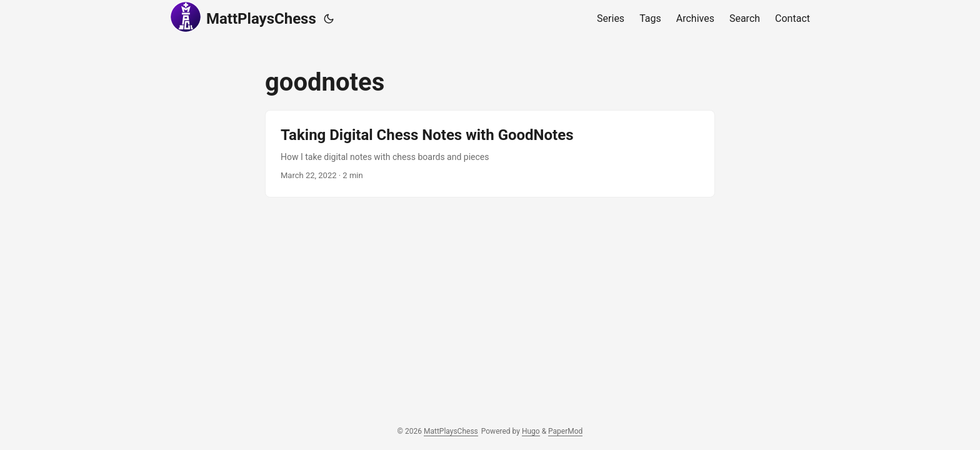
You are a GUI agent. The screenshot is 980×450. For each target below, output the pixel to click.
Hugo (531, 431)
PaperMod (565, 431)
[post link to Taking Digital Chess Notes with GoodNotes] (490, 154)
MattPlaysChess (243, 17)
